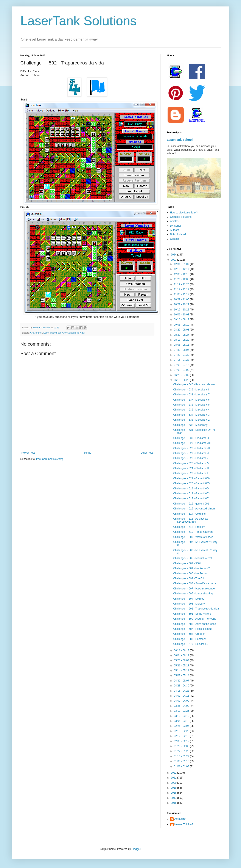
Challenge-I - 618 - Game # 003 (191, 494)
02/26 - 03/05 (182, 726)
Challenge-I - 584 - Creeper (189, 634)
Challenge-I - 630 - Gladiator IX (191, 438)
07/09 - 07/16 (182, 365)
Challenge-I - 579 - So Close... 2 (192, 644)
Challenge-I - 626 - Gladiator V (191, 458)
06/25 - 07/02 (182, 375)
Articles (174, 221)
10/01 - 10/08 (182, 315)
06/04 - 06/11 (182, 655)
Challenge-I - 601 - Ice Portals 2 (191, 568)
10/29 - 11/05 (182, 299)
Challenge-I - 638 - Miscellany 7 (191, 395)
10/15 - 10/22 (182, 310)
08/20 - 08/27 (182, 335)
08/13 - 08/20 (182, 340)
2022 (174, 773)
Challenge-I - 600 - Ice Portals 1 (191, 573)
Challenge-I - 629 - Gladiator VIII (192, 443)
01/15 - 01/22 (182, 756)
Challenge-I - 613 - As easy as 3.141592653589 (190, 520)
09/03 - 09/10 (182, 325)
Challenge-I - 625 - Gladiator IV (191, 463)
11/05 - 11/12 (182, 294)
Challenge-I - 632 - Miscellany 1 (191, 425)
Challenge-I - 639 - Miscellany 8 (191, 390)
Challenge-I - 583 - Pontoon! (189, 639)
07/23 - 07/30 (182, 355)
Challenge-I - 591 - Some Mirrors (192, 614)
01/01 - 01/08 (182, 766)
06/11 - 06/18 (182, 650)
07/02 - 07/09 (182, 370)
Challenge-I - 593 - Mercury (189, 604)
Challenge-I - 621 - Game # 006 (191, 478)
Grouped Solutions (181, 217)
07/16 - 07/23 (182, 360)
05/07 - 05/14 (182, 675)
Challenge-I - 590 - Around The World (195, 619)
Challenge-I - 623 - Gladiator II (190, 473)
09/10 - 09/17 (182, 320)
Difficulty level (178, 234)
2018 (174, 793)
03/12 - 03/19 (182, 716)
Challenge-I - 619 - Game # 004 (191, 489)
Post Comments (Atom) (50, 459)
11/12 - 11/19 (182, 289)
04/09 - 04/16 (182, 696)
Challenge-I (36, 333)
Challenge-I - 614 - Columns (189, 514)
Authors (175, 230)
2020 (174, 783)
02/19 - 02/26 (182, 731)
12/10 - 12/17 (182, 269)
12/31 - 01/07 (182, 264)
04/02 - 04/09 (182, 701)
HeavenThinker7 (184, 824)
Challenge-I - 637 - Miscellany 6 (191, 400)
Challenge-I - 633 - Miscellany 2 (191, 420)
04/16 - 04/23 (182, 691)
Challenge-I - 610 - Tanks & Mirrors (193, 532)
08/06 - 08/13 (182, 345)
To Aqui (81, 333)
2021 (174, 778)
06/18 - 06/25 (182, 380)
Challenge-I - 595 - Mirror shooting (193, 594)
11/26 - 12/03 (182, 279)
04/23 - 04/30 (182, 686)
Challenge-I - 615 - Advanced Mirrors (194, 509)
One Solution (69, 333)
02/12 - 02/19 (182, 736)
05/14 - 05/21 (182, 671)
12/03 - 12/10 (182, 274)
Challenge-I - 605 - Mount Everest (193, 558)
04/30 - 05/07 (182, 681)
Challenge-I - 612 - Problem (189, 527)
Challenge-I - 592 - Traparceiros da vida (196, 609)
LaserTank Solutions (79, 21)
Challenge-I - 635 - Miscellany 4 (191, 410)
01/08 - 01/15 (182, 761)
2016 (174, 803)
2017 (174, 798)
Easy (46, 333)
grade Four (55, 333)
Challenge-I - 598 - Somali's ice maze (195, 583)
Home (88, 453)
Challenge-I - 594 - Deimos (189, 599)
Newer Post (28, 453)
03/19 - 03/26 (182, 711)
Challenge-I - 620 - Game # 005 (191, 483)
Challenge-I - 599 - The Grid (189, 578)
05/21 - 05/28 (182, 666)
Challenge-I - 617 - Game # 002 (191, 498)
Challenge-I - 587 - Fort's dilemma (193, 629)
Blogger (136, 849)
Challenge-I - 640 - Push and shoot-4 (194, 384)
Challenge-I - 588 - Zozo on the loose (194, 624)
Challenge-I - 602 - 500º (187, 563)
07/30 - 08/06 (182, 350)
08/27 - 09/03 (182, 330)
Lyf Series (176, 226)
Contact (175, 239)
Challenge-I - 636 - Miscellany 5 (191, 405)
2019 (174, 788)
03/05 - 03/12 (182, 721)
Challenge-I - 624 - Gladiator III (191, 468)
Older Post (147, 453)
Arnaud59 (180, 819)
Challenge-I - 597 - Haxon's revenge (194, 589)
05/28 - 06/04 (182, 660)
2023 (174, 260)
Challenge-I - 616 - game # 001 (191, 504)
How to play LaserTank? (184, 213)
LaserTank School (180, 140)
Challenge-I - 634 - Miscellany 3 (191, 415)
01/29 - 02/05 (182, 746)
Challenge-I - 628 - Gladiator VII (191, 448)
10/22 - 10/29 (182, 304)
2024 (174, 255)
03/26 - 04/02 (182, 706)
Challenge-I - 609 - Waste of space (193, 537)
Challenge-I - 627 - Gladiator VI (191, 453)
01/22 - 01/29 (182, 751)
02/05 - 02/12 (182, 741)
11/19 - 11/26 (182, 284)
